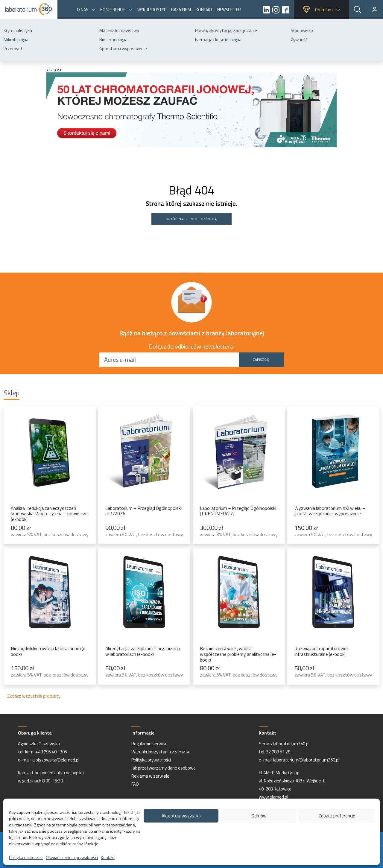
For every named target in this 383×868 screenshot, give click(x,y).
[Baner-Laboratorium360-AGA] (191, 109)
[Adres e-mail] (169, 360)
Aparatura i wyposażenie (123, 49)
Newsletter (229, 9)
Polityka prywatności (151, 760)
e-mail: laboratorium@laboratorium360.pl (299, 760)
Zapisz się (261, 360)
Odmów (259, 816)
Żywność (299, 40)
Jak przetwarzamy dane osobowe (164, 768)
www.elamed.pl (273, 797)
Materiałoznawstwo (119, 30)
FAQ (135, 784)
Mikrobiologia (16, 40)
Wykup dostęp (152, 9)
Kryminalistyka (18, 30)
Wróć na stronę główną (192, 219)
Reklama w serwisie (150, 776)
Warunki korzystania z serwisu (161, 752)
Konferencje (113, 9)
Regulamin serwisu (149, 744)
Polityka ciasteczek (26, 857)
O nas (83, 9)
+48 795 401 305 (51, 752)
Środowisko (302, 30)
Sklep (12, 393)
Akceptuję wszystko (181, 816)
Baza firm (181, 9)
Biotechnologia (113, 40)
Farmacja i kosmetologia (218, 40)
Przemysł (13, 49)
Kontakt (108, 857)
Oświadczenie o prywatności (72, 857)
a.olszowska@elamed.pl (56, 760)
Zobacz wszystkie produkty (34, 696)
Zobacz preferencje (337, 816)
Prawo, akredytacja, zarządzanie (226, 30)
